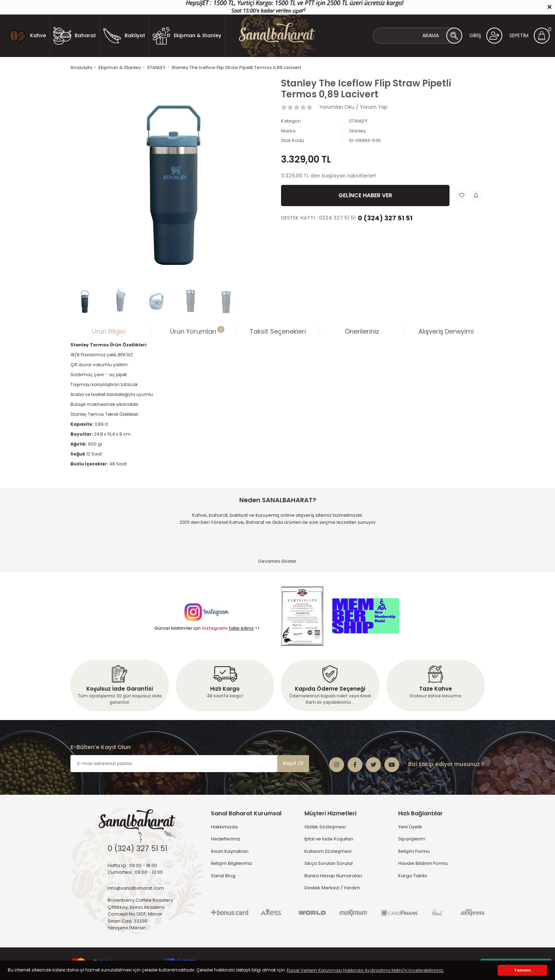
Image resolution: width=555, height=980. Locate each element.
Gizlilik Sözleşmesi (325, 827)
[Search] (417, 36)
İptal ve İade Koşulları (329, 839)
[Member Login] (486, 36)
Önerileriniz (362, 331)
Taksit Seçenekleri (278, 331)
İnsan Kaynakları (230, 851)
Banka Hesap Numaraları (333, 876)
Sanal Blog (223, 876)
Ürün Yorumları (197, 331)
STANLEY (358, 121)
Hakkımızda (224, 827)
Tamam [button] (522, 970)
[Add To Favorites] (462, 196)
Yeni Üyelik (410, 827)
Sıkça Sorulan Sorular (329, 863)
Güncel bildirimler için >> (207, 628)
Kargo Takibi (413, 876)
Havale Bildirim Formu (423, 863)
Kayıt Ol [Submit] (293, 763)
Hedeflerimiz (226, 839)
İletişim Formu (414, 851)
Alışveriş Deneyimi (446, 331)
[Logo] (278, 36)
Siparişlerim (412, 839)
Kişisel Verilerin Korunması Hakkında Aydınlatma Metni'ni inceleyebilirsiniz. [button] (365, 970)
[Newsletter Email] (190, 764)
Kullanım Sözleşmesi (328, 851)
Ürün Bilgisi (109, 331)
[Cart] (530, 36)
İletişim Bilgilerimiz (232, 863)
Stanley (357, 131)
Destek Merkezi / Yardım (332, 888)
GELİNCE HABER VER (365, 195)
